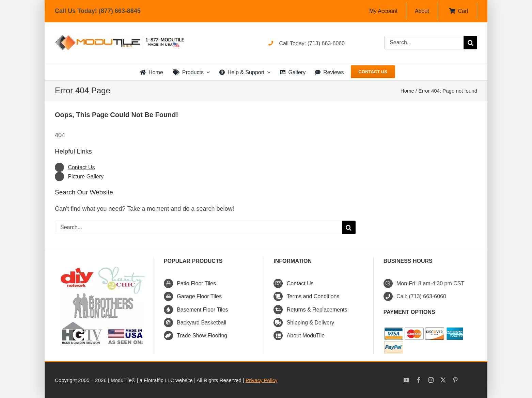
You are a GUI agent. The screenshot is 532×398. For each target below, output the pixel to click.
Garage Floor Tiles (199, 296)
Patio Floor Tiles (196, 283)
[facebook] (419, 380)
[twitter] (443, 380)
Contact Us (81, 167)
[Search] (470, 43)
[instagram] (431, 380)
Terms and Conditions (313, 296)
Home (407, 91)
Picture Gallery (86, 177)
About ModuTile (306, 336)
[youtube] (406, 380)
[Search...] (424, 43)
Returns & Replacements (317, 310)
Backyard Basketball (201, 323)
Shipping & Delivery (311, 323)
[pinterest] (455, 380)
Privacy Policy (261, 380)
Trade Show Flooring (202, 336)
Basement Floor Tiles (202, 310)
